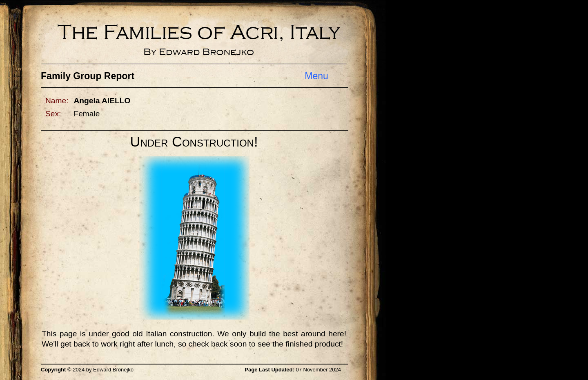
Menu (316, 76)
